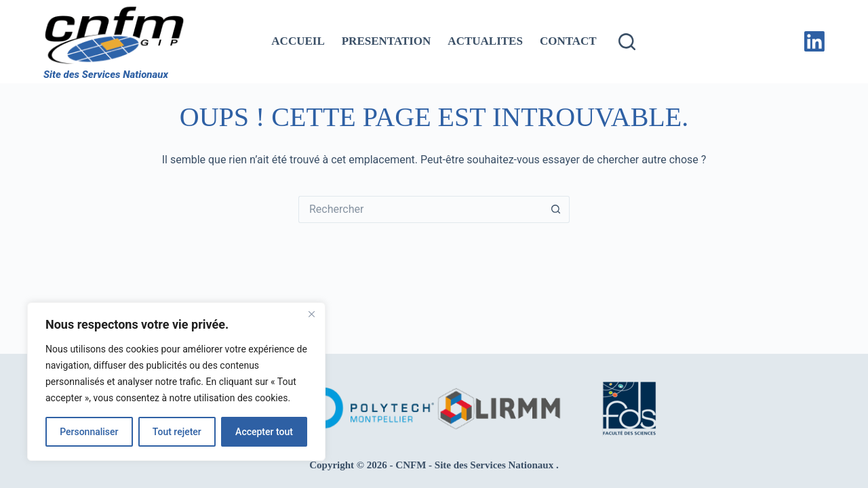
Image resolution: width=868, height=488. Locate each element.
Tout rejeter (177, 432)
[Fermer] (311, 314)
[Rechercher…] (420, 209)
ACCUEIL (298, 41)
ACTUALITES (485, 41)
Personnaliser (89, 432)
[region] (176, 382)
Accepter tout (264, 432)
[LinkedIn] (814, 41)
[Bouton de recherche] (556, 209)
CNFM (411, 465)
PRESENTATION (387, 41)
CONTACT (568, 41)
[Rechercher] (627, 42)
